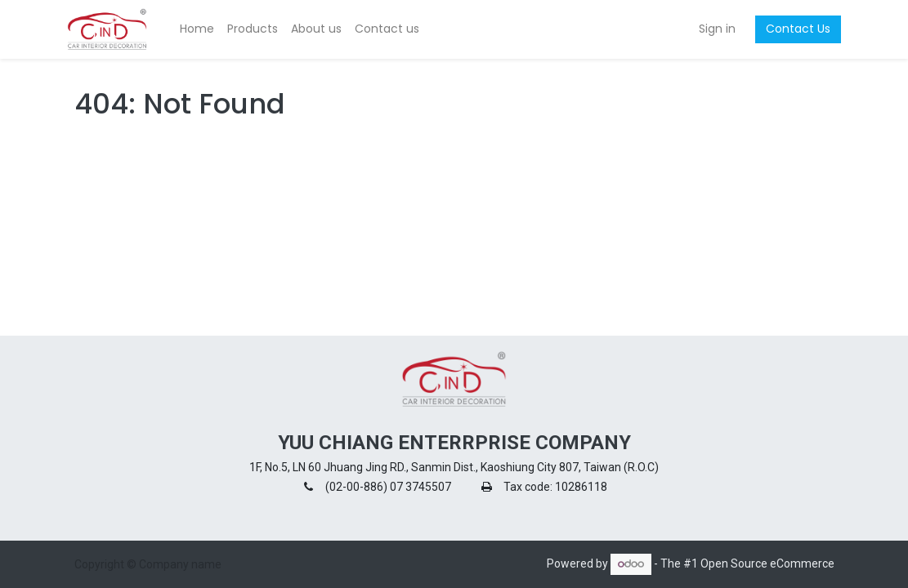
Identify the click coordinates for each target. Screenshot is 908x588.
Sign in (711, 29)
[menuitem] (204, 29)
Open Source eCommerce (767, 563)
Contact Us (792, 29)
